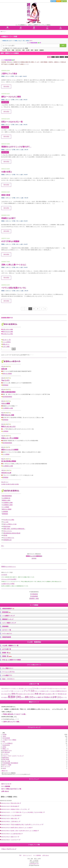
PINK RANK (6, 759)
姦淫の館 (4, 369)
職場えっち (6, 749)
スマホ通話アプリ (7, 675)
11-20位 (3, 484)
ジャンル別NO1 (7, 342)
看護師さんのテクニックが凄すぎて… (16, 147)
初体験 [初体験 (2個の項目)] (59, 691)
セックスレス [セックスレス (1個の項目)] (61, 688)
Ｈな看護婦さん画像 (8, 408)
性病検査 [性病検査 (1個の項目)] (21, 694)
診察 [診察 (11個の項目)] (57, 697)
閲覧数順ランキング (8, 619)
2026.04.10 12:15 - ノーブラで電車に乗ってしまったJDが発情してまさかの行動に (22, 812)
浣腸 (13, 50)
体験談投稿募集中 (8, 609)
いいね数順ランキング (8, 616)
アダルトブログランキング (9, 849)
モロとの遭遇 (6, 403)
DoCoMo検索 (6, 738)
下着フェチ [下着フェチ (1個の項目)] (38, 691)
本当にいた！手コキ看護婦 (10, 438)
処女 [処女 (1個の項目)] (54, 691)
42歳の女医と (7, 172)
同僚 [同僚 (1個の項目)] (64, 691)
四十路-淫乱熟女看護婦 (9, 461)
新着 (49, 57)
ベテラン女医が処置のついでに (14, 288)
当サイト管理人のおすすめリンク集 (11, 789)
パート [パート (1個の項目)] (21, 691)
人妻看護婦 (5, 431)
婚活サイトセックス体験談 (10, 450)
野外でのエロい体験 (8, 332)
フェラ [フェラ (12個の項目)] (29, 691)
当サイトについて (6, 784)
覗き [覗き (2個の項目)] (36, 697)
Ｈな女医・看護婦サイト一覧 (10, 646)
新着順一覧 (6, 653)
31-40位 (12, 484)
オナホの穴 (4, 575)
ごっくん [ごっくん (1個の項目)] (29, 688)
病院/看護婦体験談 (7, 397)
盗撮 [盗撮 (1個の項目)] (6, 697)
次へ (3, 546)
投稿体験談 (5, 626)
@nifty (4, 747)
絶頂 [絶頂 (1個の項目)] (23, 697)
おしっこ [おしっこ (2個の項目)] (17, 688)
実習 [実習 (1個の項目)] (9, 694)
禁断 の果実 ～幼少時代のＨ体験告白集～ (14, 529)
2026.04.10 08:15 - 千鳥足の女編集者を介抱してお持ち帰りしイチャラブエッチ (21, 825)
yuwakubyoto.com (34, 864)
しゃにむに (6, 754)
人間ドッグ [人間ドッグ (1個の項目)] (49, 691)
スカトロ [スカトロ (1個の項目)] (55, 688)
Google (4, 734)
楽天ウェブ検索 (7, 765)
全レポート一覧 (7, 340)
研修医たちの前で (8, 218)
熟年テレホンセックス (8, 427)
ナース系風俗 (6, 454)
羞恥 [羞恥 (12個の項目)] (29, 697)
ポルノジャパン (8, 531)
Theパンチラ (5, 380)
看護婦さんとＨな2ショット (9, 567)
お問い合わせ (5, 791)
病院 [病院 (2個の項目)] (62, 694)
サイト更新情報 (6, 786)
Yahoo (4, 736)
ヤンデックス (6, 767)
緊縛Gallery (6, 758)
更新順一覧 (7, 656)
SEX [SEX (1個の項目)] (7, 688)
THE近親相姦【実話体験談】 (11, 763)
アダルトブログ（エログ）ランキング (13, 756)
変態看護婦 (5, 385)
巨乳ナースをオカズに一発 (12, 122)
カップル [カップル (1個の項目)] (41, 688)
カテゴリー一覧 (7, 630)
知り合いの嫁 (6, 761)
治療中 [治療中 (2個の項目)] (44, 694)
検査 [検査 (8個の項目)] (38, 694)
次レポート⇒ (5, 482)
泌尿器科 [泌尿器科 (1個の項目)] (50, 694)
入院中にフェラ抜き (9, 74)
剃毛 (32, 50)
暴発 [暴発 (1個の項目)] (33, 694)
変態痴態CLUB (8, 540)
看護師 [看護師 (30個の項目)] (14, 697)
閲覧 (57, 57)
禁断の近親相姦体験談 (8, 392)
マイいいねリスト (7, 634)
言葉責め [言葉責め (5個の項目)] (48, 697)
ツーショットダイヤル (8, 672)
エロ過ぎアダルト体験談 (9, 740)
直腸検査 (42, 50)
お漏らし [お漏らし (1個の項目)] (23, 688)
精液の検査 (6, 195)
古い (53, 57)
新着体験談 (6, 612)
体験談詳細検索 (7, 637)
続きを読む (7, 87)
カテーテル (18, 50)
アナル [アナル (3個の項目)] (35, 688)
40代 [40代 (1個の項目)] (3, 688)
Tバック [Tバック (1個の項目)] (11, 688)
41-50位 (17, 484)
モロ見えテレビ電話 (8, 334)
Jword (4, 768)
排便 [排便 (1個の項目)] (29, 694)
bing (4, 742)
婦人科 (36, 50)
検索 (63, 45)
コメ (66, 57)
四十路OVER (6, 752)
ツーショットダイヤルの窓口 (9, 579)
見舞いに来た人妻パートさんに (14, 265)
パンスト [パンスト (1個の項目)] (16, 691)
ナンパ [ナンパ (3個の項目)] (10, 691)
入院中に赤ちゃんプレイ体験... (12, 722)
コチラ (31, 41)
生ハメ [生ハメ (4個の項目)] (56, 694)
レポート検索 (6, 346)
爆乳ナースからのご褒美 (11, 97)
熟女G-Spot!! (7, 526)
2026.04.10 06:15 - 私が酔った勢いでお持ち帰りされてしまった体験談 (19, 831)
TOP (20, 855)
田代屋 (5, 535)
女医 (23, 50)
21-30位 (8, 484)
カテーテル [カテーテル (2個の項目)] (48, 688)
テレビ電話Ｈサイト (8, 668)
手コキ (9, 50)
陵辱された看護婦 (7, 374)
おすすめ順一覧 (7, 649)
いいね (62, 57)
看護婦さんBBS (6, 500)
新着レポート (6, 344)
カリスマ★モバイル (9, 538)
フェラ (4, 50)
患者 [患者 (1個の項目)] (25, 694)
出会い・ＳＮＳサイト (8, 679)
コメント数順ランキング (9, 623)
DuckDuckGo (6, 745)
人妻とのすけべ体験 (8, 329)
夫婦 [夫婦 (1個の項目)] (6, 694)
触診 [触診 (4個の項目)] (41, 697)
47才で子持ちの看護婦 (10, 241)
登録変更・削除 (34, 598)
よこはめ (6, 522)
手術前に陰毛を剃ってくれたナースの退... (15, 714)
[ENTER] (34, 558)
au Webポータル (7, 751)
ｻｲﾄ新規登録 (34, 596)
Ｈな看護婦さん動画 (7, 505)
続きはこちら (5, 771)
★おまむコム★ (6, 473)
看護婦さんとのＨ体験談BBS (34, 556)
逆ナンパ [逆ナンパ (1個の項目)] (64, 697)
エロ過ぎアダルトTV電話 (8, 584)
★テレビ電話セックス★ (10, 524)
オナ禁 (28, 50)
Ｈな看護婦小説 (6, 498)
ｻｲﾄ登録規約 (34, 594)
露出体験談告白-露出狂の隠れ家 (12, 533)
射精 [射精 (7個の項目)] (15, 694)
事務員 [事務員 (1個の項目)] (43, 691)
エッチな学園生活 (7, 743)
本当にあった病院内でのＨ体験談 (12, 660)
